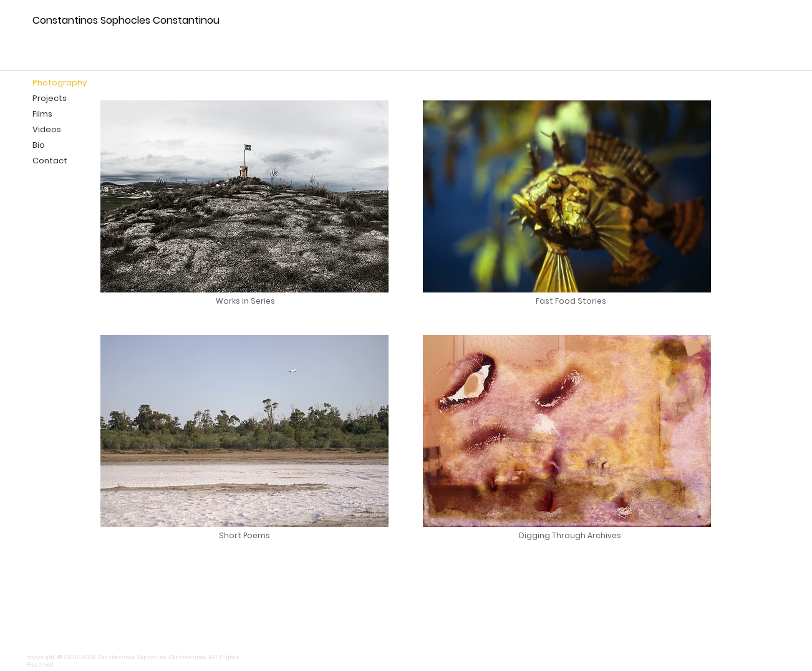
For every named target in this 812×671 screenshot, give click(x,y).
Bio (39, 145)
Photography (60, 83)
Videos (47, 129)
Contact (50, 161)
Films (42, 114)
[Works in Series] (246, 301)
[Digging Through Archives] (570, 536)
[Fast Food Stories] (571, 301)
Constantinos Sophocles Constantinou (126, 20)
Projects (50, 98)
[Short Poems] (244, 536)
